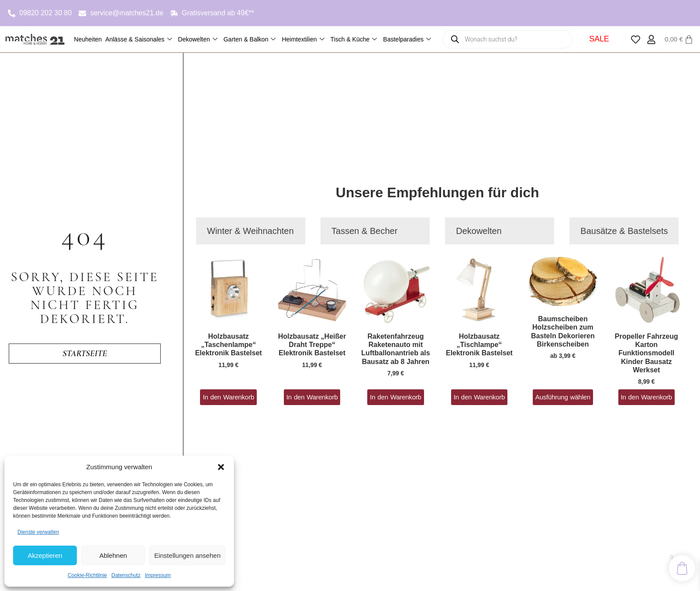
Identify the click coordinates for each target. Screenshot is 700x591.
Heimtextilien (303, 40)
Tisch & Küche (354, 40)
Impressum (158, 575)
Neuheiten (88, 39)
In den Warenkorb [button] (228, 397)
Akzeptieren (45, 555)
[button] (221, 467)
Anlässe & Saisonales (138, 40)
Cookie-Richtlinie (87, 575)
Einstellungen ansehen (187, 555)
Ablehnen (113, 555)
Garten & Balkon (250, 40)
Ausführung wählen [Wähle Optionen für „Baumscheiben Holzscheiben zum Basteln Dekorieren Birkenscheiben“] (563, 397)
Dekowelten (198, 40)
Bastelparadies (407, 40)
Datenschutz (126, 575)
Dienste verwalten (38, 532)
